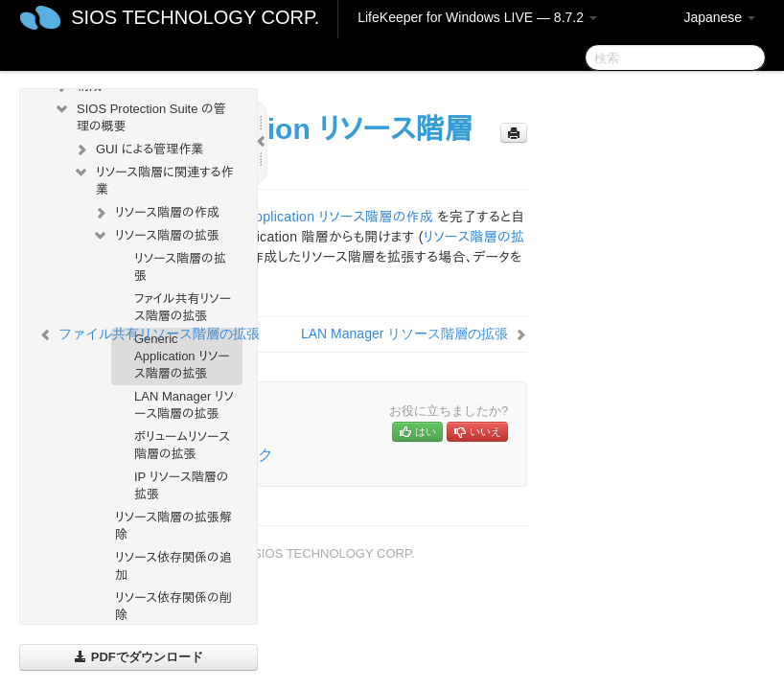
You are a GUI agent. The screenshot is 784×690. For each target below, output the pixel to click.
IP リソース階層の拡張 (181, 485)
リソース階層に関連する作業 (153, 179)
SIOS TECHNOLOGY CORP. (195, 17)
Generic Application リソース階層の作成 (313, 217)
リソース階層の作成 (156, 213)
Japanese (719, 17)
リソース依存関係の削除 (173, 606)
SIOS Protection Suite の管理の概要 (140, 115)
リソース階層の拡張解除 (173, 526)
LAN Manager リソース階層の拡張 (184, 405)
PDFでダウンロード (138, 657)
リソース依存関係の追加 (173, 566)
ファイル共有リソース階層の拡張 (183, 307)
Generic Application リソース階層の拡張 (182, 356)
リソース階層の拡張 (156, 236)
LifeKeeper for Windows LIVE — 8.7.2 (477, 17)
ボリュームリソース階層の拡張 (182, 445)
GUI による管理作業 (138, 149)
